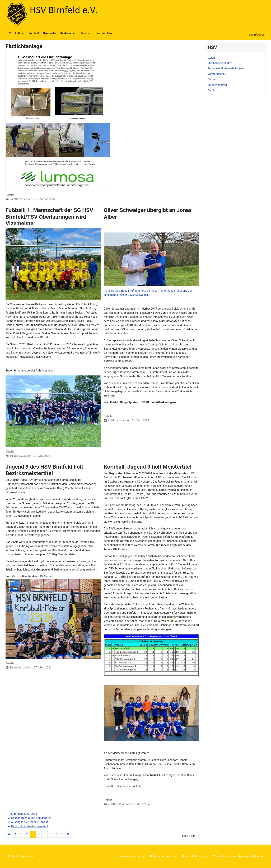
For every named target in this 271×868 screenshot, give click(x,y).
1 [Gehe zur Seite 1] (21, 834)
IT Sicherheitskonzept (163, 856)
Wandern (86, 33)
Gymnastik (50, 33)
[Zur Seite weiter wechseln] (62, 834)
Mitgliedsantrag (217, 85)
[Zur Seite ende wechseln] (68, 834)
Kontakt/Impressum (21, 856)
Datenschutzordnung (195, 856)
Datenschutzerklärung (131, 856)
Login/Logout (257, 35)
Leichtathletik (104, 33)
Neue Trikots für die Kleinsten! (29, 826)
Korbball (34, 33)
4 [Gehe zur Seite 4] (39, 834)
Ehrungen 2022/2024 (24, 814)
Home (211, 57)
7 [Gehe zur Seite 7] (56, 834)
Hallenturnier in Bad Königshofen (31, 818)
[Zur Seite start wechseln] (9, 834)
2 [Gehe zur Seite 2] (27, 834)
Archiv (211, 90)
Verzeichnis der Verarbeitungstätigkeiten (238, 856)
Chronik (212, 79)
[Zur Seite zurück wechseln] (15, 834)
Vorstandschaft (217, 74)
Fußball (20, 33)
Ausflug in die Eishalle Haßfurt (30, 822)
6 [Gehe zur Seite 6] (50, 834)
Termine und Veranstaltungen (226, 68)
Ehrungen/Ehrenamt (220, 63)
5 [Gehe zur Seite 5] (45, 834)
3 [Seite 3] (33, 834)
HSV (8, 33)
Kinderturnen (68, 33)
